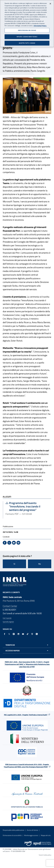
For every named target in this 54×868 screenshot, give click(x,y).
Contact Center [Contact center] (10, 606)
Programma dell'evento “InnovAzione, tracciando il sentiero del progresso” (27, 506)
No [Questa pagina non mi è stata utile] (40, 564)
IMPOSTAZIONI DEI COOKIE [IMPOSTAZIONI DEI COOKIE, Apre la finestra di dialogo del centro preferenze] (27, 30)
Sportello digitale (8, 622)
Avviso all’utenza (32, 830)
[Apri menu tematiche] (27, 645)
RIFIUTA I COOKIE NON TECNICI (27, 36)
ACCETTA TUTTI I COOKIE (27, 42)
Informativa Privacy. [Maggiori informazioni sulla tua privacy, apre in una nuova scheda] (40, 25)
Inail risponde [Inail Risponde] (7, 618)
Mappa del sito (46, 835)
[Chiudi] (50, 3)
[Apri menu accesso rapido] (27, 651)
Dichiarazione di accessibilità (12, 835)
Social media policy (45, 855)
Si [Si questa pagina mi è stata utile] (14, 564)
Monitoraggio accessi (31, 835)
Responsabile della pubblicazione (13, 830)
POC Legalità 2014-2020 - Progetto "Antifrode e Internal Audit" (26, 715)
